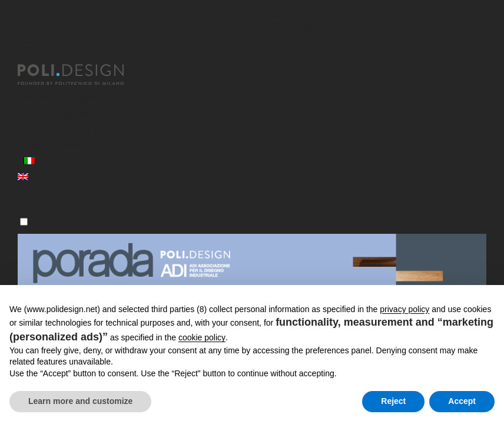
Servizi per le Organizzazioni (83, 129)
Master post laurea (63, 97)
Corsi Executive (54, 113)
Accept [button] (462, 401)
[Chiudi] (25, 57)
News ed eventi (54, 145)
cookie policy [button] (202, 337)
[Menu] (24, 222)
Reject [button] (393, 401)
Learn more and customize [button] (80, 401)
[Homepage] (81, 75)
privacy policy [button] (404, 309)
